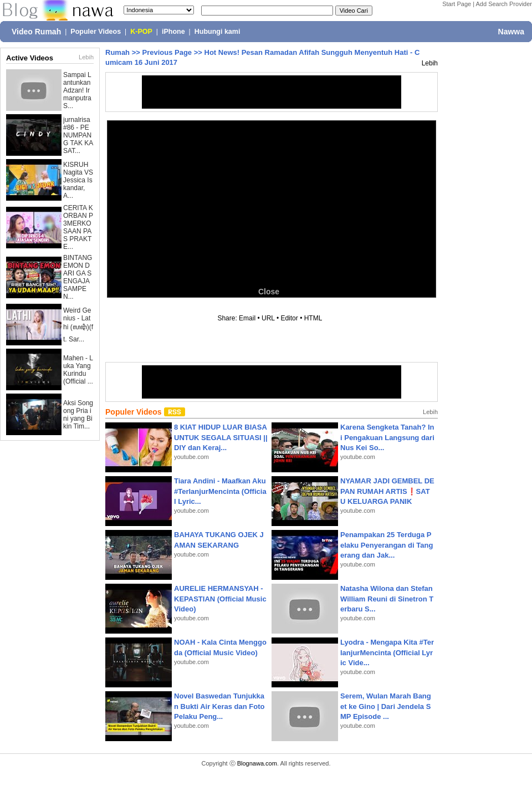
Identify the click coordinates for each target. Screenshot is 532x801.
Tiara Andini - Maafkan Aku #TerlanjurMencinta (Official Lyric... (220, 491)
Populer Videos (96, 32)
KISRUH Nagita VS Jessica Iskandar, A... (78, 180)
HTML (313, 318)
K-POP (141, 32)
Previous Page (167, 52)
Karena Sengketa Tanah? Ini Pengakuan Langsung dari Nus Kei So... (387, 437)
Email (247, 318)
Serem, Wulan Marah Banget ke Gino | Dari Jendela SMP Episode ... (386, 706)
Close (269, 292)
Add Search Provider (504, 4)
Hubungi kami (218, 32)
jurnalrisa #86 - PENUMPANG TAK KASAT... (78, 135)
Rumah (117, 52)
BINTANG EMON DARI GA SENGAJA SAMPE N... (78, 277)
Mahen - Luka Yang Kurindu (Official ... (78, 370)
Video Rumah (36, 32)
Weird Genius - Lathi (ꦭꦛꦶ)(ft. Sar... (78, 325)
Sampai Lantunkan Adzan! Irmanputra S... (77, 90)
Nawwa (511, 32)
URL (268, 318)
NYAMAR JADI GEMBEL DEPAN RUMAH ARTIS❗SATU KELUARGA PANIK (387, 491)
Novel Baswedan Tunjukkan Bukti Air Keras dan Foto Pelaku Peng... (219, 706)
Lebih (86, 57)
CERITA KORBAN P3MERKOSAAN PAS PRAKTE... (78, 227)
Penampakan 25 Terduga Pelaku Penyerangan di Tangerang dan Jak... (387, 545)
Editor (289, 318)
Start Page (457, 4)
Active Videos (30, 58)
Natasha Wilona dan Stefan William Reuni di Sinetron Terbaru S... (387, 598)
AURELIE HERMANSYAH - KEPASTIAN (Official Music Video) (220, 598)
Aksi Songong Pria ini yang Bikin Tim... (78, 415)
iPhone (173, 32)
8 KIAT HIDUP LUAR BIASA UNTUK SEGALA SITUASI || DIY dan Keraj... (221, 437)
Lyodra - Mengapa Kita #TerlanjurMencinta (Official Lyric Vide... (387, 652)
